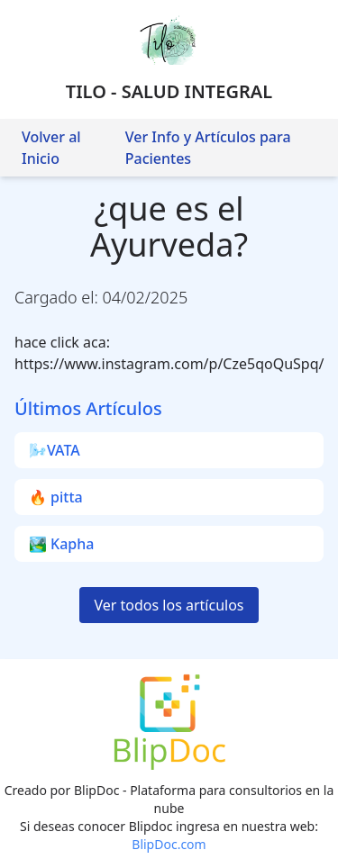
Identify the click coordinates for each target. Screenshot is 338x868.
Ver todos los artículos (169, 605)
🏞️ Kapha (61, 544)
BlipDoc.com (169, 844)
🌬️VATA (55, 450)
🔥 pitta (56, 497)
